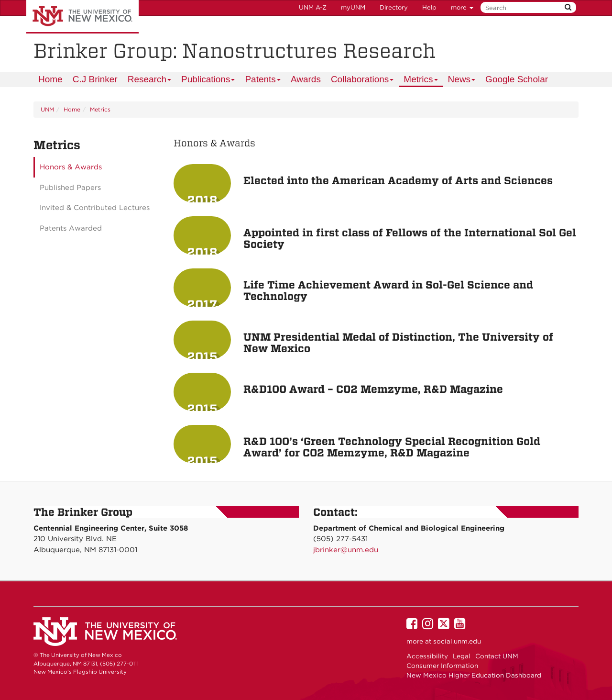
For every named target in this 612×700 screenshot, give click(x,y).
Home (50, 79)
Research (150, 81)
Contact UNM (497, 656)
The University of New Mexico (82, 17)
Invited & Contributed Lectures (95, 208)
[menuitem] (50, 79)
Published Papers (70, 188)
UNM (47, 109)
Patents (263, 81)
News (462, 81)
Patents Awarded (71, 228)
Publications (208, 81)
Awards (306, 79)
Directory (394, 7)
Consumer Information (442, 666)
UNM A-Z (313, 7)
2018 (202, 200)
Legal (462, 656)
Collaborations (363, 81)
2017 (202, 304)
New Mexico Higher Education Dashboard (474, 675)
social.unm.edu (457, 641)
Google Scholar (517, 79)
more (462, 7)
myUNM (353, 7)
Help (429, 7)
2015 (202, 356)
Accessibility (427, 656)
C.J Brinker (95, 79)
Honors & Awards (71, 167)
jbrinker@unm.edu (346, 550)
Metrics (421, 81)
